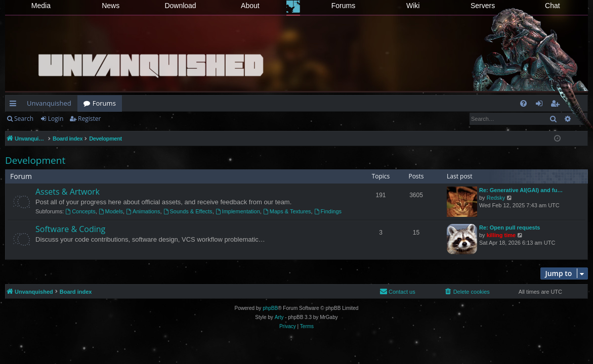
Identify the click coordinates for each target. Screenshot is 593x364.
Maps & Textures (287, 211)
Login (56, 119)
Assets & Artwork (68, 192)
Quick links (15, 105)
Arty (279, 317)
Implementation (238, 211)
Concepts (80, 211)
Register (89, 119)
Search (24, 119)
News (111, 6)
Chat (553, 6)
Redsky (496, 198)
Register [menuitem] (557, 105)
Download (180, 6)
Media (41, 6)
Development (35, 160)
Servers (483, 6)
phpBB (270, 308)
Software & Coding (70, 229)
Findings (328, 211)
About (250, 6)
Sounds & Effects (188, 211)
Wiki (413, 6)
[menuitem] (523, 103)
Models (111, 211)
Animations (143, 211)
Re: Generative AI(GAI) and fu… (521, 190)
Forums (343, 6)
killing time (501, 235)
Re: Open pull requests (510, 227)
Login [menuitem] (541, 105)
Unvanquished (49, 103)
